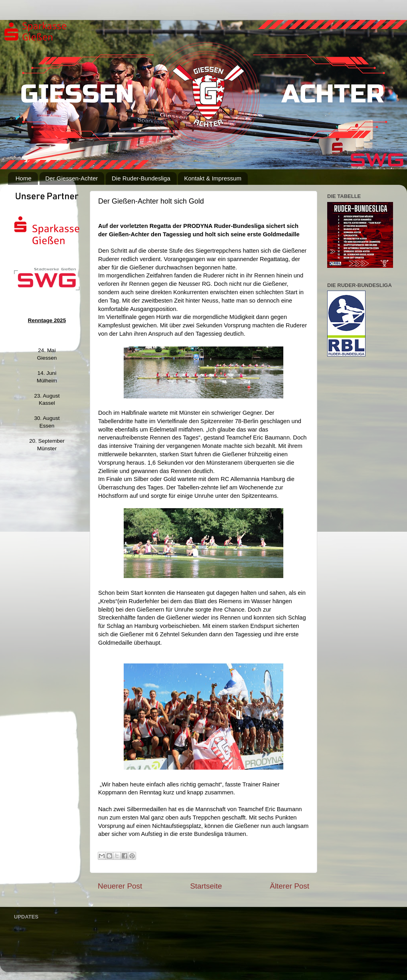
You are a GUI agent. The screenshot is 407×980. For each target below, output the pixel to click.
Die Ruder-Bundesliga (141, 178)
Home (24, 178)
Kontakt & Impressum (212, 178)
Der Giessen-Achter (72, 178)
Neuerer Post (120, 886)
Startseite (206, 886)
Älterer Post (289, 886)
